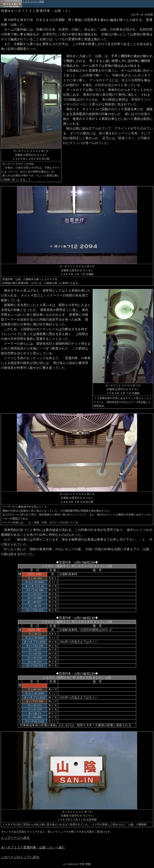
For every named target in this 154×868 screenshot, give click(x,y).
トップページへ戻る (15, 838)
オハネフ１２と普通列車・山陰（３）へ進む (33, 847)
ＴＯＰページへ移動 (33, 2)
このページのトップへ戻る (20, 857)
